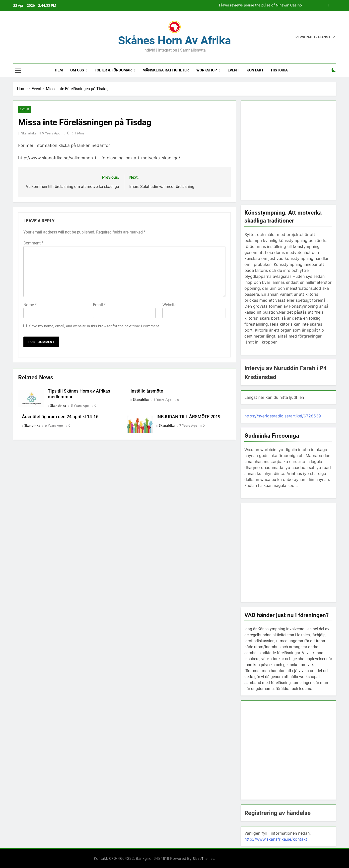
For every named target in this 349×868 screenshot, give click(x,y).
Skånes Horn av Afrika (174, 40)
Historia (279, 70)
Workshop (207, 70)
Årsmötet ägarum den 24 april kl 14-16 (60, 417)
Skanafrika (29, 133)
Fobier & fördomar (113, 70)
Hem (59, 70)
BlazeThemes (203, 858)
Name (30, 305)
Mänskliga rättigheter (166, 70)
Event (233, 70)
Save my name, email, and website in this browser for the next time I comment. (95, 326)
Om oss (77, 70)
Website (169, 305)
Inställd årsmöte (147, 391)
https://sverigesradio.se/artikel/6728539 (283, 416)
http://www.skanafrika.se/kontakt (276, 839)
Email (99, 305)
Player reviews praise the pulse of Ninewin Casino (260, 5)
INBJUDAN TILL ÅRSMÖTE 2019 (188, 417)
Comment (33, 243)
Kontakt (255, 70)
